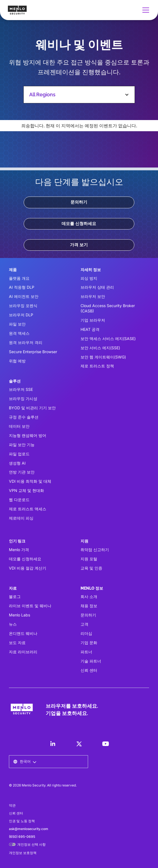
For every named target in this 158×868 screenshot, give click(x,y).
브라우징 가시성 (23, 399)
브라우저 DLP (21, 315)
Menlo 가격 (19, 550)
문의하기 (79, 202)
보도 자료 (17, 643)
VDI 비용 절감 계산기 (28, 568)
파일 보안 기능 (22, 445)
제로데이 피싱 (21, 518)
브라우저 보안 (93, 296)
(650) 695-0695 (22, 837)
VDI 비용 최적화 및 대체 (30, 481)
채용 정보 (89, 606)
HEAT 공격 (90, 329)
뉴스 (13, 624)
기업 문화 (89, 643)
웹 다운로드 (19, 500)
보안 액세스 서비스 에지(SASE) (108, 339)
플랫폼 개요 (19, 278)
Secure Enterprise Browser (33, 352)
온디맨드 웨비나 (23, 633)
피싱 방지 (89, 278)
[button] (145, 10)
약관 (12, 805)
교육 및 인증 (91, 568)
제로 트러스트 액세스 (28, 509)
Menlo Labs (20, 615)
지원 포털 (89, 559)
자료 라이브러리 (23, 652)
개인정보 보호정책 (23, 853)
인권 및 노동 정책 (22, 821)
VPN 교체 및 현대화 (26, 490)
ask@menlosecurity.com (29, 829)
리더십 (86, 633)
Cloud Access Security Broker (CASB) (108, 308)
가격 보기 (79, 245)
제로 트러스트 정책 (97, 366)
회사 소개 (89, 596)
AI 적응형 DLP (22, 287)
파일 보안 (17, 324)
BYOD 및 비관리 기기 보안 (32, 408)
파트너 (86, 652)
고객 (84, 624)
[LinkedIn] (53, 744)
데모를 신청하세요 (79, 224)
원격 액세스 (19, 333)
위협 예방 (17, 361)
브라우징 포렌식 (23, 306)
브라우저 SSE (21, 389)
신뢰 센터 (89, 670)
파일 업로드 (19, 454)
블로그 (15, 596)
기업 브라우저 (93, 320)
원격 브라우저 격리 (26, 342)
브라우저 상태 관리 (97, 287)
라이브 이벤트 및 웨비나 (30, 606)
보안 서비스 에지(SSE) (100, 348)
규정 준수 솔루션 (24, 417)
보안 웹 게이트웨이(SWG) (103, 357)
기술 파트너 (91, 661)
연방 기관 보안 (22, 472)
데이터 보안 (19, 426)
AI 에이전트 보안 (24, 296)
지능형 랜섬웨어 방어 (28, 435)
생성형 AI (17, 463)
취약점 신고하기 (95, 550)
